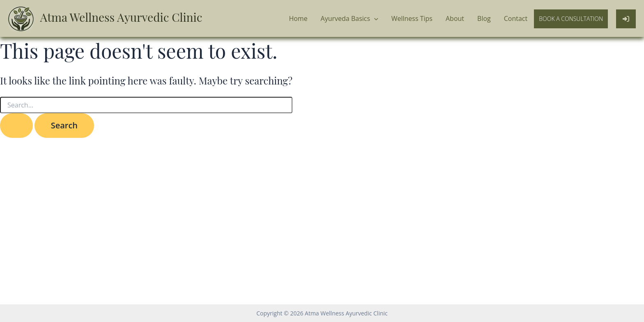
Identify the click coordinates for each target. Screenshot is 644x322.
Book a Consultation (571, 19)
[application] (374, 19)
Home (298, 18)
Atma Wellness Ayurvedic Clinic (121, 17)
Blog (484, 18)
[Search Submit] (16, 126)
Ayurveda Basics (350, 19)
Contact (516, 18)
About (455, 18)
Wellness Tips (412, 18)
